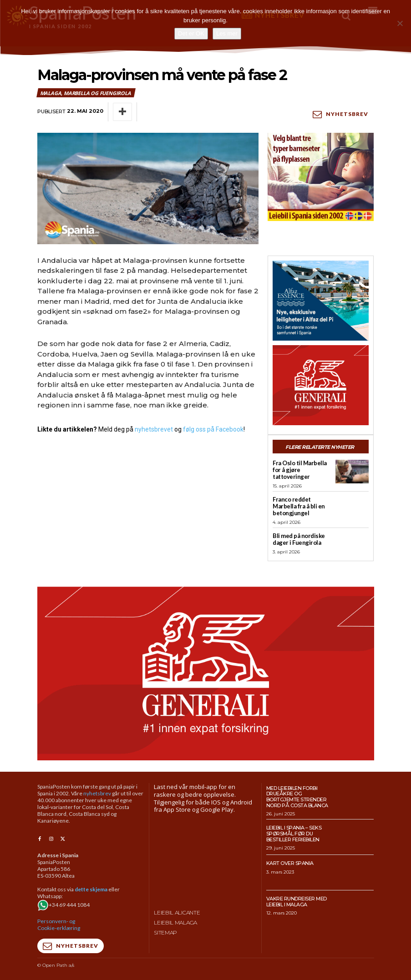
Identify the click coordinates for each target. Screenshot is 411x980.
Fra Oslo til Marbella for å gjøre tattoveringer (300, 470)
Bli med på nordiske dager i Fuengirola (299, 539)
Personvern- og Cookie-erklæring (59, 924)
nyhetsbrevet (154, 429)
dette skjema (91, 889)
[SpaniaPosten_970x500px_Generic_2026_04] (206, 673)
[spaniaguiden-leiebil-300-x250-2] (321, 177)
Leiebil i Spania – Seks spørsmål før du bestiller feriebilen (294, 833)
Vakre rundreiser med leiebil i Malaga (297, 901)
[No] (400, 23)
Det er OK (191, 33)
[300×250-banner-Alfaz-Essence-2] (321, 300)
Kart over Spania (290, 863)
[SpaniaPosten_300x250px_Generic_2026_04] (321, 385)
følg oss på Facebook (213, 429)
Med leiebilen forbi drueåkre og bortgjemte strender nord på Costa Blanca (297, 796)
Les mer (227, 33)
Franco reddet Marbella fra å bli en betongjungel (299, 506)
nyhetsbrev (97, 793)
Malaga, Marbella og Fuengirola (86, 93)
